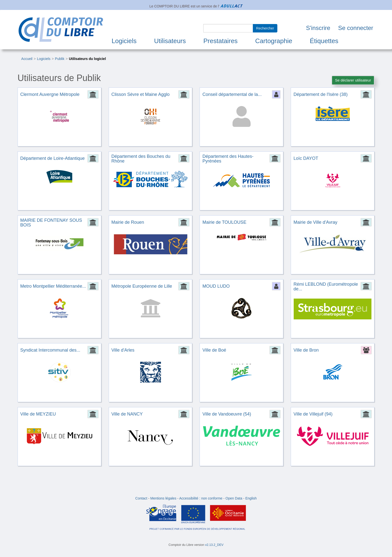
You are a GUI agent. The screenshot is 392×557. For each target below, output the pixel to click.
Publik (60, 59)
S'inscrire (318, 28)
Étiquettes (324, 41)
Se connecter (356, 28)
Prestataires (220, 41)
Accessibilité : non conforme (201, 498)
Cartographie (274, 41)
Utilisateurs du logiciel (87, 59)
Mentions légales (163, 498)
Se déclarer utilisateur (353, 80)
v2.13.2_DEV (214, 545)
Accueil (27, 59)
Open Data (234, 498)
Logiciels (124, 41)
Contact (141, 498)
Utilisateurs (170, 41)
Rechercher (265, 28)
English (251, 498)
